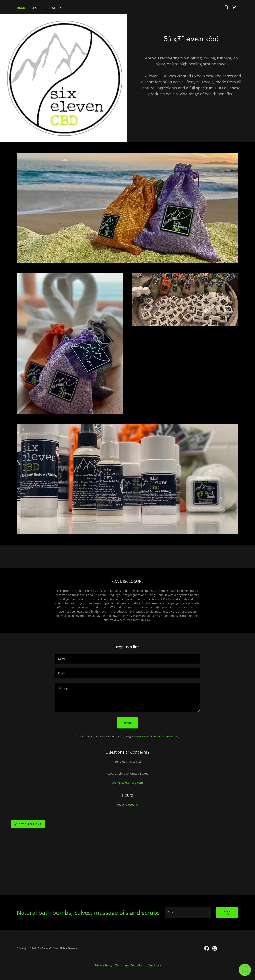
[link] (234, 7)
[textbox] (127, 659)
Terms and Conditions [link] (130, 965)
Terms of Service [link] (163, 737)
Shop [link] (35, 8)
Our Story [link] (53, 8)
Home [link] (21, 8)
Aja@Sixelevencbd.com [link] (127, 783)
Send (127, 723)
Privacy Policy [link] (141, 737)
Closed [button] (130, 805)
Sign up (227, 913)
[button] (137, 805)
